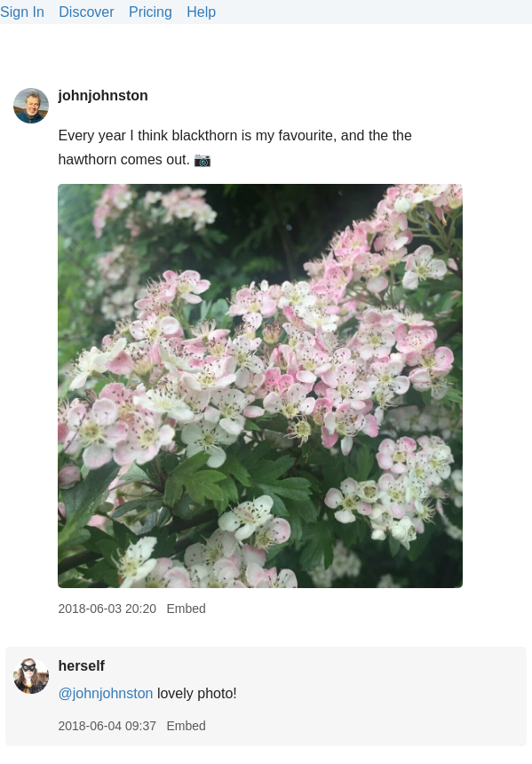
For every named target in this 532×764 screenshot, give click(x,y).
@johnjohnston (105, 693)
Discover (86, 12)
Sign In (22, 12)
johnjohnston (103, 95)
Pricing (151, 12)
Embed (186, 609)
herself (81, 666)
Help (201, 12)
